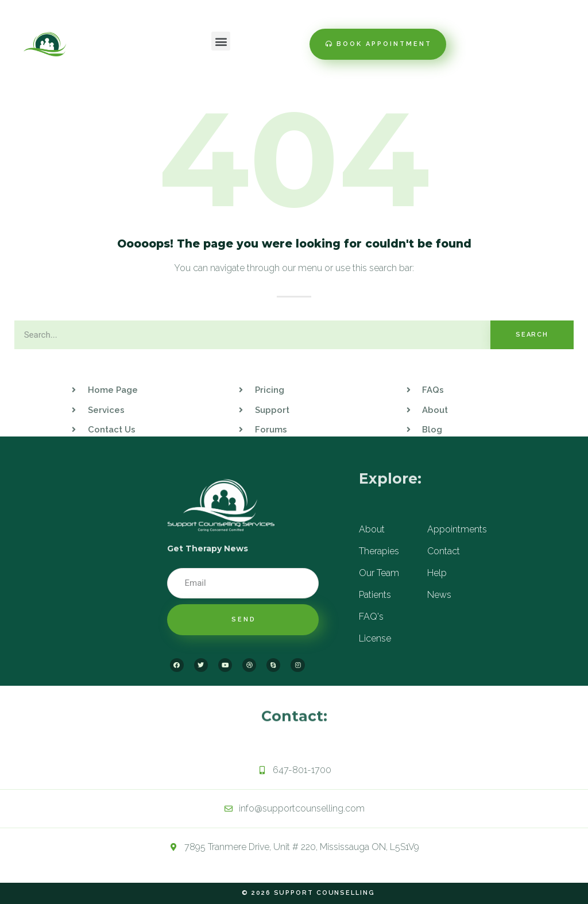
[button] (221, 41)
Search (532, 335)
